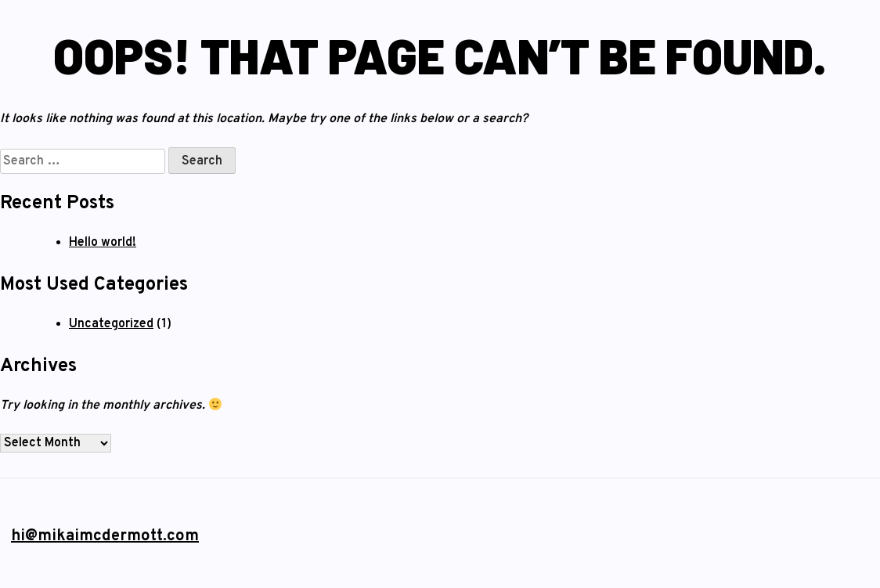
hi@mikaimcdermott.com (105, 536)
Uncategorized (111, 324)
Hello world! (103, 243)
